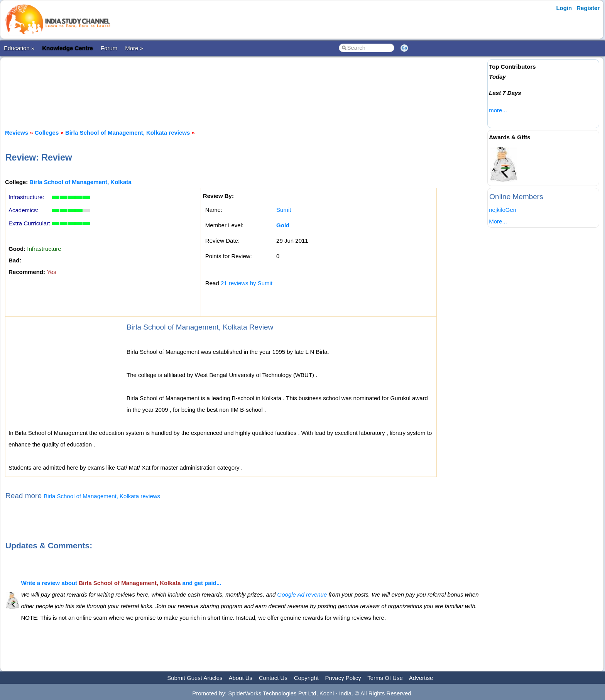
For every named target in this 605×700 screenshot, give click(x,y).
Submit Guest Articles (195, 678)
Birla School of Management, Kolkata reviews (128, 133)
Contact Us (273, 678)
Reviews (17, 133)
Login (564, 8)
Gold (283, 225)
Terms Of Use (385, 678)
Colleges (47, 133)
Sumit (284, 210)
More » (134, 48)
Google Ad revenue (302, 594)
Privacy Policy (343, 678)
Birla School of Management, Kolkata (80, 182)
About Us (240, 678)
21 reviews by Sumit (247, 283)
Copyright (306, 678)
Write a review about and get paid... (121, 583)
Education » (19, 48)
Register (588, 8)
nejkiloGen (503, 210)
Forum (109, 48)
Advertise (421, 678)
